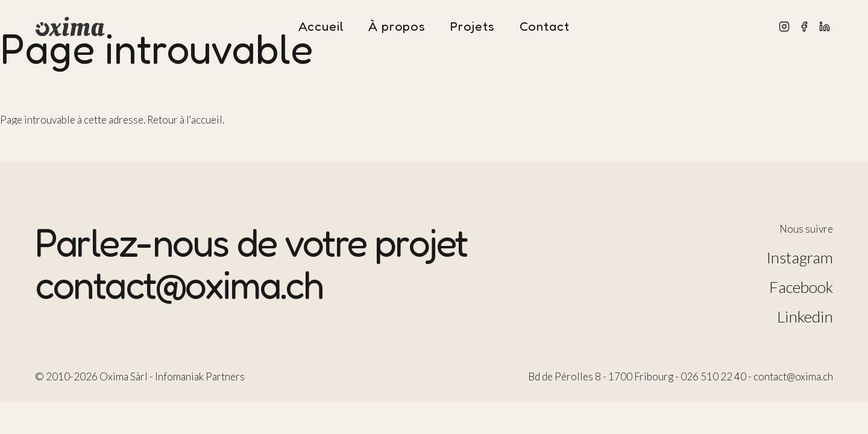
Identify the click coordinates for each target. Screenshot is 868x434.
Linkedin (805, 316)
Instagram (800, 257)
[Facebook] (804, 27)
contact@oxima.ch (179, 284)
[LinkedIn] (825, 27)
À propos (397, 27)
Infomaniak (179, 376)
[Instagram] (784, 27)
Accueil (321, 27)
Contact (545, 27)
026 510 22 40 (713, 376)
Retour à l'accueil (185, 120)
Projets (473, 27)
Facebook (801, 287)
